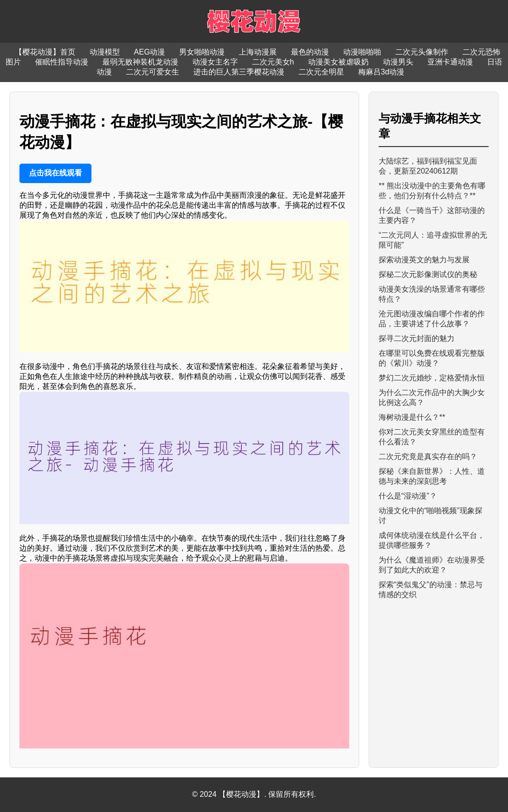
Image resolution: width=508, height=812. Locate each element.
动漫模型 (105, 52)
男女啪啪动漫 (202, 52)
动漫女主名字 (215, 62)
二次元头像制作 (422, 52)
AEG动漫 (150, 52)
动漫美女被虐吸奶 (338, 62)
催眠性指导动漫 (62, 62)
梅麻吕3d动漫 (381, 72)
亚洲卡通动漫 (450, 62)
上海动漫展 (258, 52)
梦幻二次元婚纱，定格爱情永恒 (432, 378)
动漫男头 (398, 62)
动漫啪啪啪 (362, 52)
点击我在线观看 (55, 173)
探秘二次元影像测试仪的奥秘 (428, 274)
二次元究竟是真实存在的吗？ (428, 457)
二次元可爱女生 (153, 72)
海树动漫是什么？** (412, 417)
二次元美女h (273, 62)
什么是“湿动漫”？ (408, 496)
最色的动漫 (310, 52)
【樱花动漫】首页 (45, 52)
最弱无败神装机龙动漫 (140, 62)
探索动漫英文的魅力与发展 (424, 260)
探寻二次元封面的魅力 (417, 338)
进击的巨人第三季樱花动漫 (239, 72)
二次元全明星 (321, 72)
